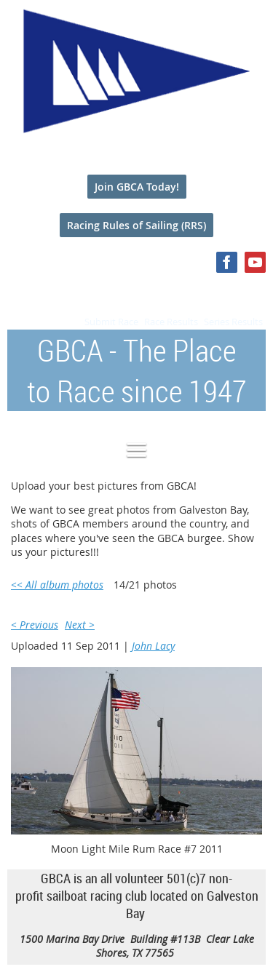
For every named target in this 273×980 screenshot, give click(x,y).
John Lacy (153, 646)
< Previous (35, 625)
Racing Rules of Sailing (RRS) (136, 225)
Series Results (233, 322)
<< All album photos (57, 585)
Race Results (171, 322)
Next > (80, 625)
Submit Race (111, 322)
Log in (251, 291)
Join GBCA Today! (137, 187)
